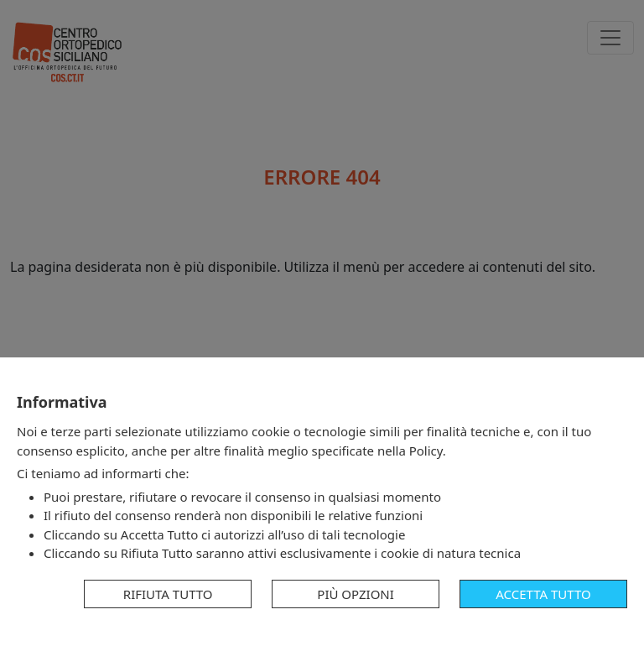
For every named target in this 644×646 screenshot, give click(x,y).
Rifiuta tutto (168, 594)
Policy (426, 451)
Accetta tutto (543, 594)
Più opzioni (356, 594)
